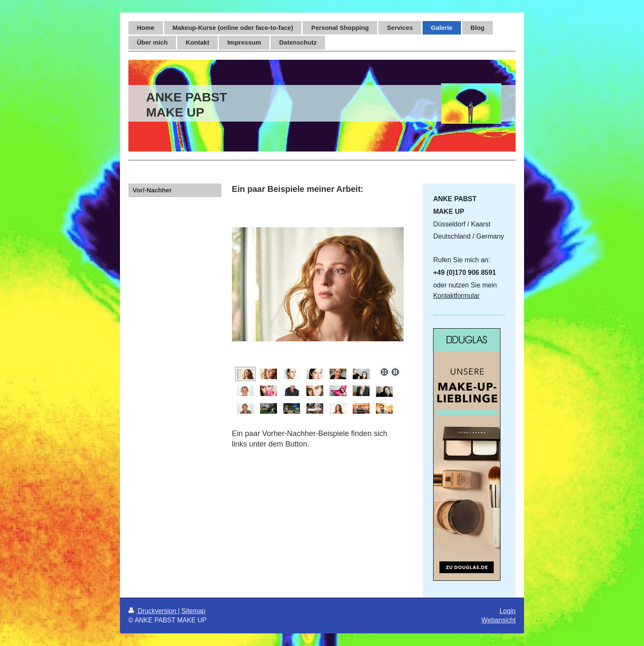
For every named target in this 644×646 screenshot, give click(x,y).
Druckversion (153, 611)
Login (508, 611)
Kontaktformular (456, 296)
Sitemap (193, 611)
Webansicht (499, 620)
